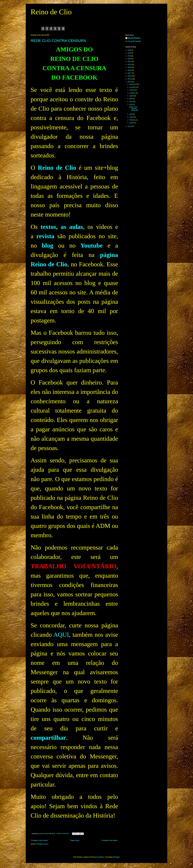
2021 (130, 62)
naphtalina (101, 857)
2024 (130, 53)
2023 (130, 56)
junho (132, 102)
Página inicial (75, 840)
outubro (132, 90)
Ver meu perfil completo (133, 41)
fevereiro (133, 120)
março (132, 117)
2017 (130, 73)
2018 (130, 70)
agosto (132, 96)
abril (131, 114)
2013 (130, 126)
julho (131, 99)
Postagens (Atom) (42, 844)
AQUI (61, 635)
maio (131, 104)
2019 (130, 67)
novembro (133, 87)
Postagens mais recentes (40, 840)
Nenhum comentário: (63, 834)
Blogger (117, 857)
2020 (130, 65)
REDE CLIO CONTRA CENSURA (58, 41)
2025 (130, 50)
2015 (130, 79)
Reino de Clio (51, 12)
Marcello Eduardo (134, 38)
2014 (130, 82)
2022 (130, 59)
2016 (130, 76)
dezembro (133, 84)
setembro (133, 93)
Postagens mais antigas (110, 840)
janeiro (132, 123)
